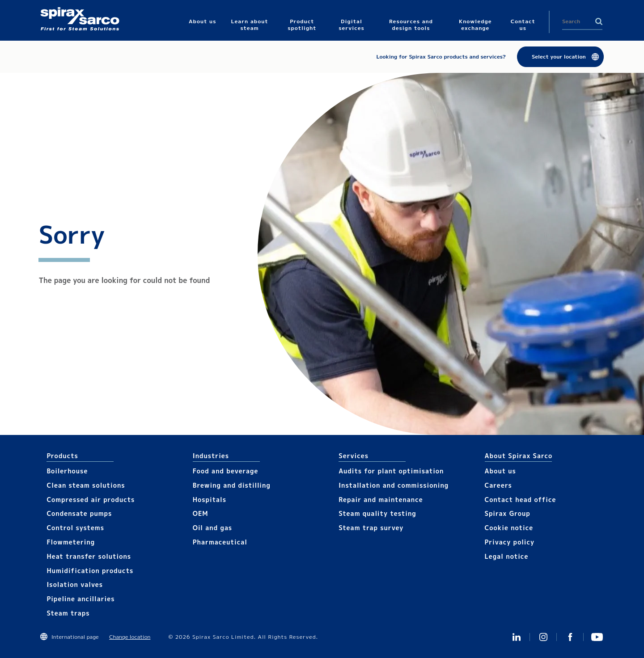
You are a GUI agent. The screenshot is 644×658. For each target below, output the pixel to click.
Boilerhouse (67, 471)
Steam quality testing (377, 513)
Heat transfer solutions (89, 556)
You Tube (597, 637)
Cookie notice (509, 528)
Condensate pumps (79, 513)
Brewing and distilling (232, 485)
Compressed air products (91, 500)
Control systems (75, 528)
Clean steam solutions (86, 485)
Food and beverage (226, 471)
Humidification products (90, 571)
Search (599, 21)
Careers (498, 485)
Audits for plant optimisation (391, 471)
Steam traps (68, 613)
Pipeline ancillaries (80, 599)
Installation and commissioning (394, 485)
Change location (130, 637)
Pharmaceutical (220, 542)
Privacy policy (510, 542)
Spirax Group (508, 513)
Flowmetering (71, 542)
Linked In (517, 637)
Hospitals (210, 500)
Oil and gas (212, 528)
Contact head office (521, 500)
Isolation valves (75, 584)
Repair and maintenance (381, 500)
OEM (201, 513)
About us (500, 471)
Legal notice (507, 556)
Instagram (543, 637)
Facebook (570, 637)
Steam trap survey (371, 528)
